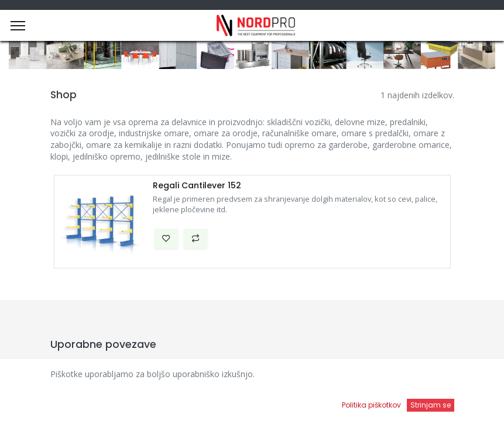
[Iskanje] (181, 401)
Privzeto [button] (381, 377)
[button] (166, 239)
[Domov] (39, 401)
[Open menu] (323, 404)
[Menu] (18, 26)
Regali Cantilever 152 (197, 186)
